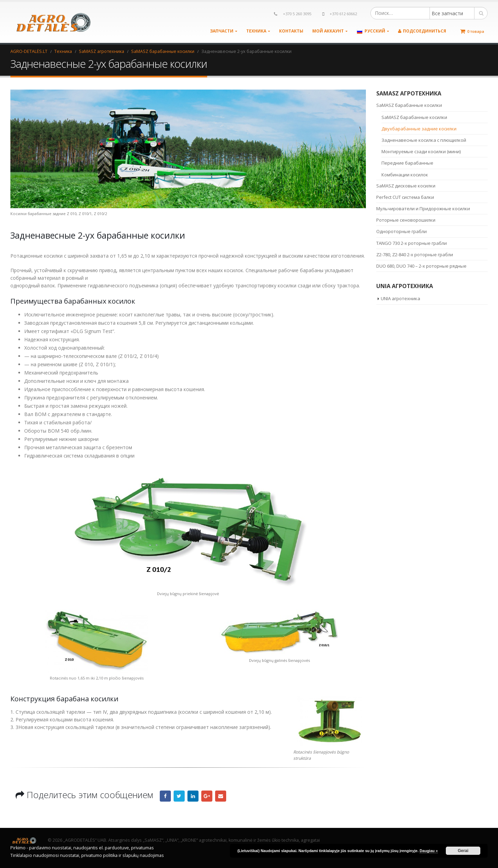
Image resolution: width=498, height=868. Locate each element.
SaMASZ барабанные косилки (409, 105)
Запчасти (222, 31)
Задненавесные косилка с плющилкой (424, 140)
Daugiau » (429, 851)
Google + (207, 796)
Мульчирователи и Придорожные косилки (423, 209)
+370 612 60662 (343, 14)
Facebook (165, 796)
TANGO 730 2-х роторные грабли (412, 243)
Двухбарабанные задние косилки (419, 129)
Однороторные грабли (402, 231)
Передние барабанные (407, 163)
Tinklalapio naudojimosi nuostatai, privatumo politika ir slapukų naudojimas (87, 855)
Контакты (291, 31)
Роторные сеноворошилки (406, 220)
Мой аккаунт (328, 31)
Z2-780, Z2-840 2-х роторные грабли (415, 255)
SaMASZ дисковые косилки (406, 186)
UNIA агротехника (400, 298)
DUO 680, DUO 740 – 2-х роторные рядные (421, 266)
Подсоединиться (422, 31)
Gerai (463, 851)
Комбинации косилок (405, 175)
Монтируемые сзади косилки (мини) (421, 151)
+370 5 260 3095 (297, 14)
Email (221, 796)
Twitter (179, 796)
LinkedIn (193, 796)
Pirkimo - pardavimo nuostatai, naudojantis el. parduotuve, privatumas (82, 848)
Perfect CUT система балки (405, 197)
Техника (256, 31)
